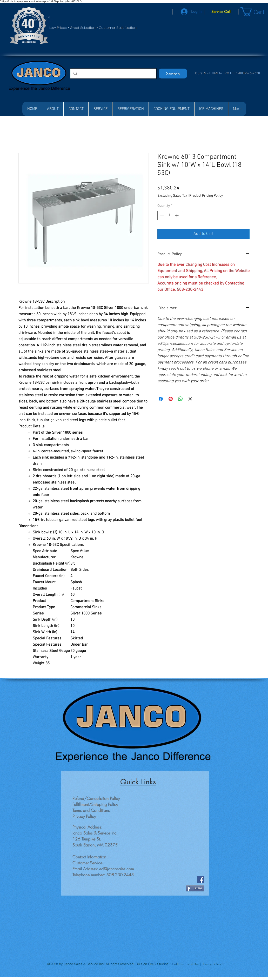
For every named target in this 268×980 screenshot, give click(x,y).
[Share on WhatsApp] (180, 399)
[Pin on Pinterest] (171, 399)
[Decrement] (161, 216)
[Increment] (177, 216)
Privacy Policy (211, 964)
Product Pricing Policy (206, 196)
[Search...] (113, 74)
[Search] (173, 74)
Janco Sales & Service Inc (84, 964)
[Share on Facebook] (161, 399)
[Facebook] (201, 880)
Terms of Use (190, 964)
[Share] (195, 888)
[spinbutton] (169, 216)
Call (175, 964)
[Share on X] (190, 399)
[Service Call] (221, 12)
